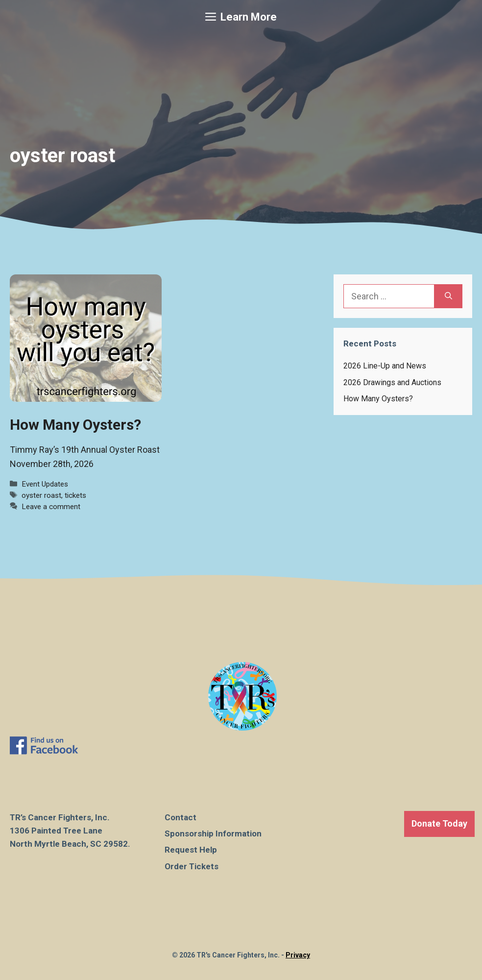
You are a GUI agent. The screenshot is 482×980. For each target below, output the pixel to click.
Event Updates (45, 484)
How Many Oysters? (75, 425)
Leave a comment (51, 507)
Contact (181, 817)
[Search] (448, 296)
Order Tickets (192, 866)
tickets (75, 495)
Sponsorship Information (213, 833)
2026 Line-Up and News (385, 366)
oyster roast (41, 495)
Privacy (298, 955)
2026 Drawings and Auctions (392, 382)
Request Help (191, 850)
